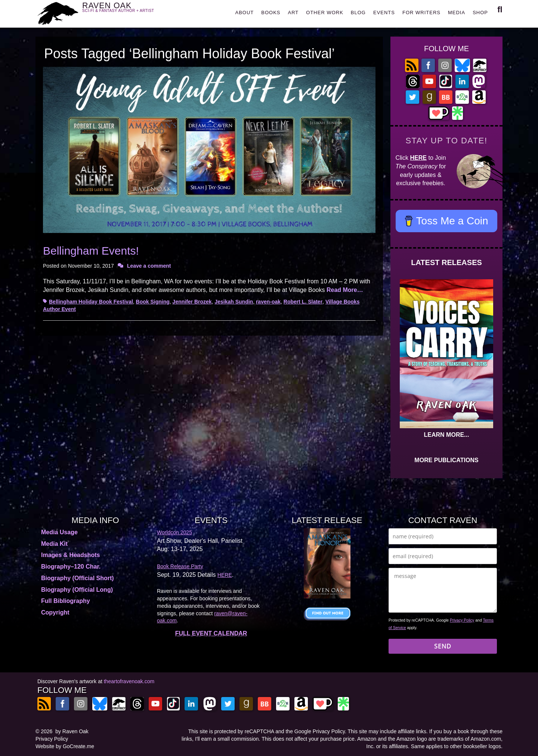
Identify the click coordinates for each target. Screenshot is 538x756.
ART (293, 13)
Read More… (345, 290)
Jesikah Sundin (234, 302)
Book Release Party (180, 566)
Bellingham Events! (91, 251)
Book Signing (153, 302)
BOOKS (271, 13)
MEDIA (457, 13)
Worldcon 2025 (174, 532)
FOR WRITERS (421, 13)
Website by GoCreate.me (65, 746)
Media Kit (54, 544)
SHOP (480, 13)
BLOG (358, 13)
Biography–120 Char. (71, 567)
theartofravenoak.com (129, 681)
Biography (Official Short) (78, 578)
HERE (418, 158)
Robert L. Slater (303, 302)
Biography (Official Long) (77, 590)
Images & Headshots (70, 555)
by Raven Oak (72, 731)
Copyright (55, 612)
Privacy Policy (462, 620)
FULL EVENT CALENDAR (211, 633)
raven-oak (268, 302)
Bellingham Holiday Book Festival (91, 302)
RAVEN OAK (129, 12)
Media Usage (59, 532)
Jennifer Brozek (192, 302)
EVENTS (384, 13)
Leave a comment (149, 266)
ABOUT (244, 13)
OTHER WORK (325, 13)
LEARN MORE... (447, 435)
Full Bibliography (66, 601)
